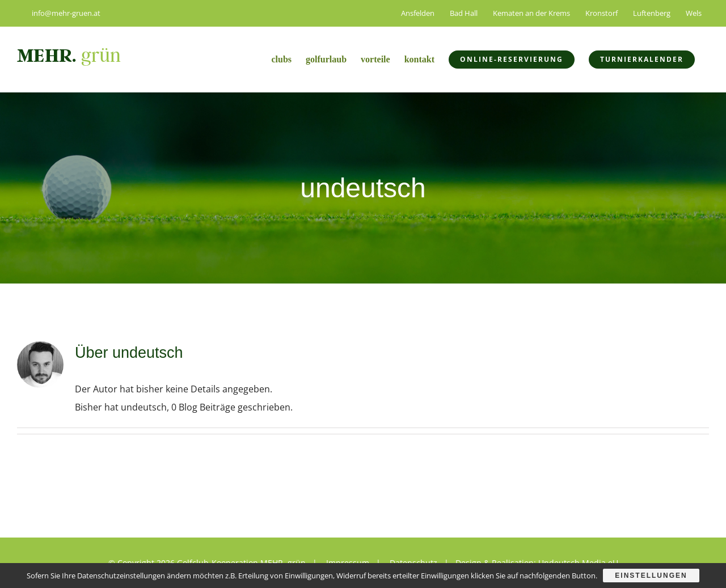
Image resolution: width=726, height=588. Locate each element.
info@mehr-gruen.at (59, 13)
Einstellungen (651, 576)
